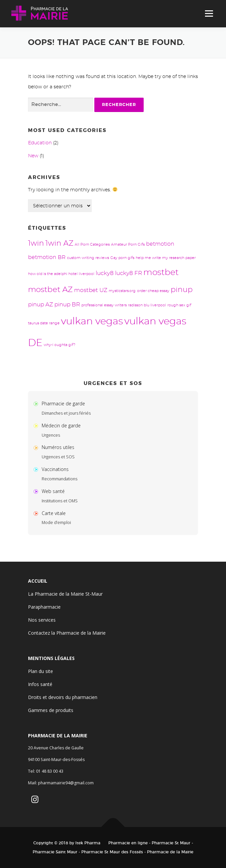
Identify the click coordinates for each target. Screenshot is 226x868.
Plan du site (40, 671)
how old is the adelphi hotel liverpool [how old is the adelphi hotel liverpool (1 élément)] (61, 274)
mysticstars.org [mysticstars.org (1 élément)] (122, 291)
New (33, 156)
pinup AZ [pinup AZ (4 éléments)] (40, 304)
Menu (209, 14)
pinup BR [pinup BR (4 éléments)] (67, 304)
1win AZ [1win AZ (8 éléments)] (59, 243)
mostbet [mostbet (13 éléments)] (161, 272)
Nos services (42, 620)
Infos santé (40, 684)
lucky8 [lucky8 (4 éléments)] (105, 273)
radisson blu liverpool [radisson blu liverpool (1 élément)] (147, 305)
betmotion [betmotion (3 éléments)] (160, 244)
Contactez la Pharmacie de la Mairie (67, 633)
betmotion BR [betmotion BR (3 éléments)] (47, 257)
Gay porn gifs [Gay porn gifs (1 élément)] (122, 258)
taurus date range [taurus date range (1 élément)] (44, 323)
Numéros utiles (58, 447)
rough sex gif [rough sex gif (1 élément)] (179, 305)
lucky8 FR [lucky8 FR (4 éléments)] (128, 273)
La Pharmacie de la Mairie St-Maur (65, 594)
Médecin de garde (61, 425)
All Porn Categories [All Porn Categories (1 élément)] (92, 244)
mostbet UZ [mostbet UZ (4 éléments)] (91, 290)
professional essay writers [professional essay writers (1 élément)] (104, 305)
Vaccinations (55, 469)
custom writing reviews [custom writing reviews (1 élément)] (88, 258)
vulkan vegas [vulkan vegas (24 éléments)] (92, 321)
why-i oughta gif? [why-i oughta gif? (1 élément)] (59, 345)
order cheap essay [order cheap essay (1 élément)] (153, 291)
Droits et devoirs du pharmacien (63, 697)
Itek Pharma (88, 843)
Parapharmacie (44, 607)
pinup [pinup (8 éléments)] (182, 290)
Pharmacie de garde (63, 403)
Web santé (53, 491)
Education (40, 143)
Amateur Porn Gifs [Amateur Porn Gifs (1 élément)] (128, 244)
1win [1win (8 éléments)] (36, 243)
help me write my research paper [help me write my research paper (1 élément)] (166, 258)
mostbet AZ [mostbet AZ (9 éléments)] (50, 290)
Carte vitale (54, 513)
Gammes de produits (51, 710)
